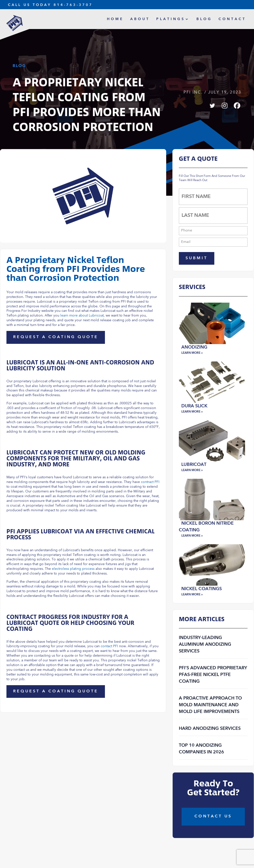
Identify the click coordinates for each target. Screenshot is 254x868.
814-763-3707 (73, 5)
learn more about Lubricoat (82, 316)
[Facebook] (237, 106)
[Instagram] (225, 106)
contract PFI (150, 482)
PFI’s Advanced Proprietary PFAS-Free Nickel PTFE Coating (213, 675)
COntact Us (213, 816)
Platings (171, 19)
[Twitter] (212, 106)
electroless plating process (73, 569)
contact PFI (109, 646)
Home (115, 19)
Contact (232, 19)
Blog (204, 19)
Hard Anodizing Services (210, 729)
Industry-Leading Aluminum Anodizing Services (205, 644)
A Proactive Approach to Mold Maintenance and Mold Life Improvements (210, 705)
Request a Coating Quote (56, 337)
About (140, 19)
